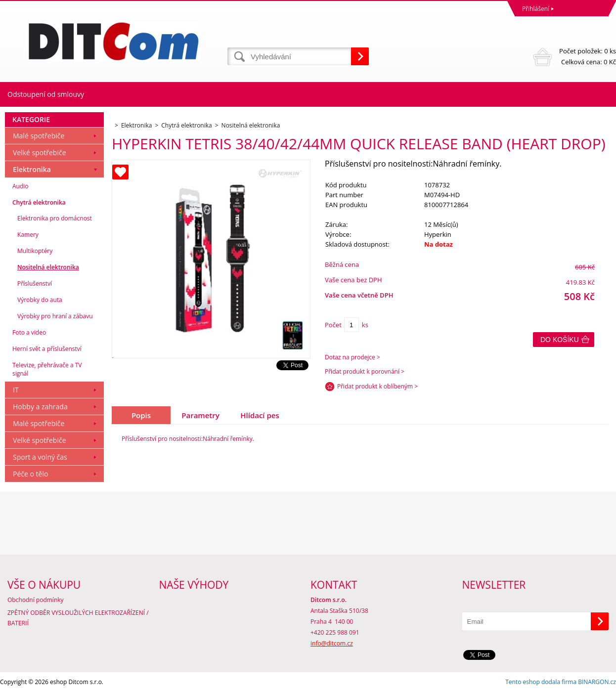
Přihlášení (536, 9)
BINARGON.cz (597, 682)
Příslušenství (35, 283)
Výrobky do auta (40, 300)
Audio (21, 186)
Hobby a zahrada (40, 407)
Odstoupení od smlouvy (46, 94)
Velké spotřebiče (40, 152)
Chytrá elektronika (39, 202)
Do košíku (560, 340)
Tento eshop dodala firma (541, 682)
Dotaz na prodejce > (352, 357)
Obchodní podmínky (36, 600)
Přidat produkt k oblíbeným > (377, 386)
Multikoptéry (35, 251)
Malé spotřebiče (39, 136)
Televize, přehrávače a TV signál (47, 369)
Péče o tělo (30, 474)
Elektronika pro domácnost (55, 218)
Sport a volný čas (40, 457)
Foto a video (29, 332)
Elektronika (32, 169)
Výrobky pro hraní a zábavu (55, 316)
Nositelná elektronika (48, 267)
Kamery (28, 235)
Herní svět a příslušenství (47, 349)
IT (16, 390)
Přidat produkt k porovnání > (365, 371)
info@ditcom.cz (332, 643)
